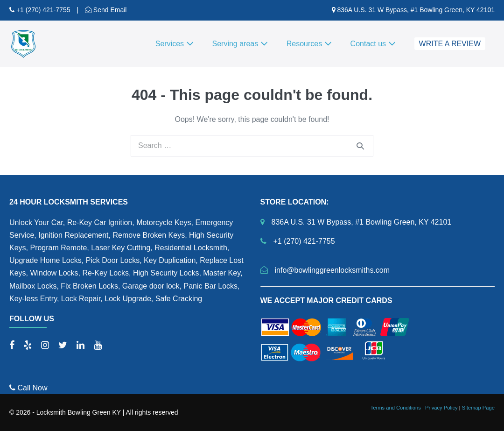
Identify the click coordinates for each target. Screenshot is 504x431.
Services (175, 44)
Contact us (373, 44)
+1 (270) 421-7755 (42, 10)
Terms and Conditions (396, 408)
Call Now (28, 388)
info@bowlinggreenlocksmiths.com (332, 270)
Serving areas (240, 44)
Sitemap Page (478, 408)
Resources (309, 44)
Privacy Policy (441, 408)
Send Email (109, 10)
